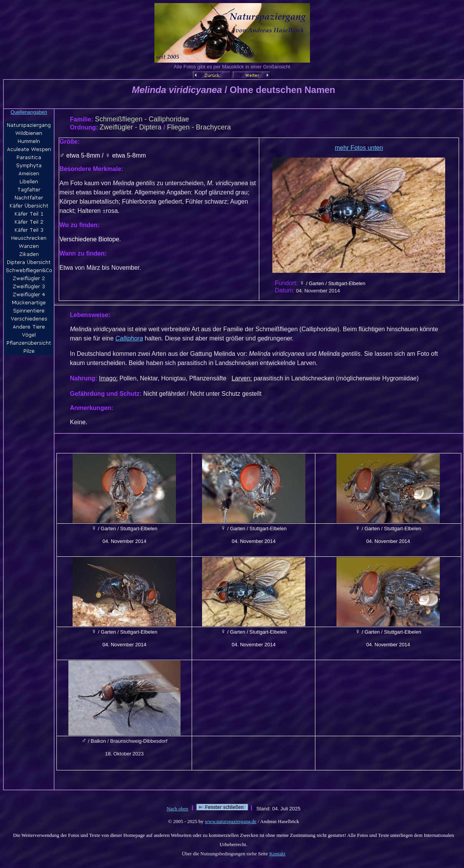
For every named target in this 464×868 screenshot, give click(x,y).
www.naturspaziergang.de (231, 821)
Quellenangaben (29, 112)
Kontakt (277, 854)
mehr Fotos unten (359, 148)
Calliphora (129, 338)
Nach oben (177, 809)
